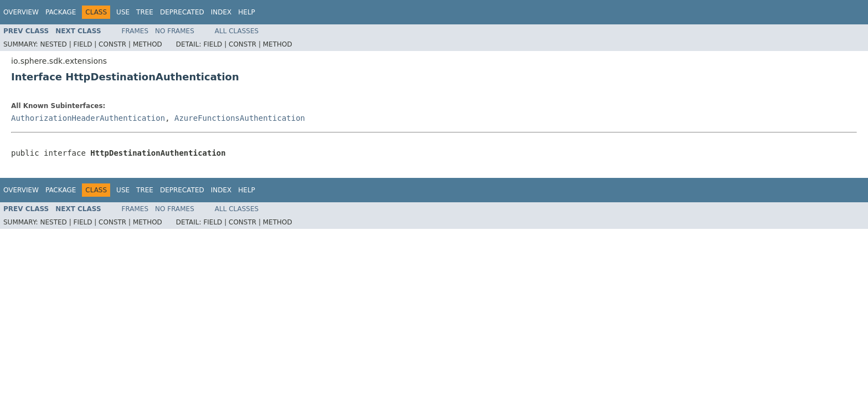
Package (61, 12)
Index (221, 12)
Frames (135, 31)
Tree (145, 12)
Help (247, 12)
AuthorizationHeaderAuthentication (88, 118)
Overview (21, 12)
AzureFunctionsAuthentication (240, 118)
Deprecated (182, 12)
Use (123, 12)
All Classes (237, 31)
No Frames (175, 31)
